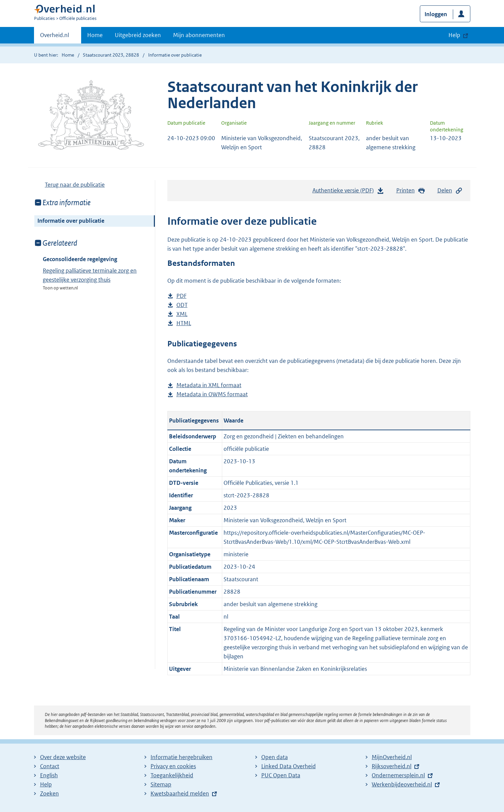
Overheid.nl (55, 37)
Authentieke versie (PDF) (348, 192)
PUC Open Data (281, 775)
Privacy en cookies (173, 766)
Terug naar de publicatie (75, 185)
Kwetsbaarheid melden (180, 793)
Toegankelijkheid (172, 775)
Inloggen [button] (436, 14)
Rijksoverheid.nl (392, 766)
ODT (182, 305)
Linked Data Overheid (289, 766)
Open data (275, 757)
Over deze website (63, 757)
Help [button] (454, 35)
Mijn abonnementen (199, 35)
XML (182, 314)
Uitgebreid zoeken (138, 35)
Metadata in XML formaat (209, 385)
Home (95, 35)
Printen (411, 191)
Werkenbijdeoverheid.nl (402, 784)
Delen (450, 191)
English (49, 775)
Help (46, 784)
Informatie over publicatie (71, 221)
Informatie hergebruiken (181, 757)
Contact (50, 766)
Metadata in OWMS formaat (212, 394)
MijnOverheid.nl (392, 757)
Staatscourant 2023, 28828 (111, 55)
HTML (184, 323)
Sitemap (161, 784)
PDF (181, 296)
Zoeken (49, 793)
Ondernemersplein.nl (398, 775)
